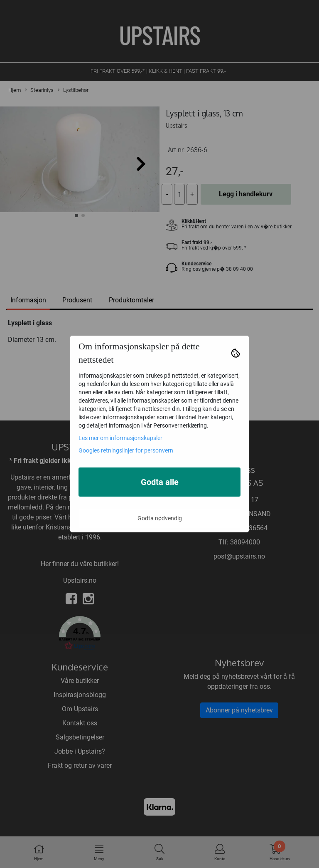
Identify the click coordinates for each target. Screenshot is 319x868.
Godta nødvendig (160, 518)
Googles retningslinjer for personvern (126, 450)
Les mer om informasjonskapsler (120, 438)
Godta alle (160, 482)
